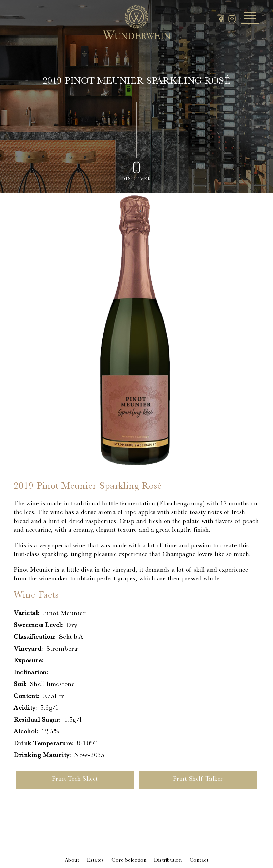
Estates (95, 861)
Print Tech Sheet (75, 780)
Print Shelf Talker (198, 780)
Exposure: (28, 661)
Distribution (168, 861)
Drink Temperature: (43, 744)
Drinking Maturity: (42, 756)
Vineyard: (28, 649)
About (72, 861)
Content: (26, 697)
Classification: (35, 637)
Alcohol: (26, 732)
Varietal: (26, 614)
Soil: (20, 685)
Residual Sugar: (37, 720)
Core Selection (129, 861)
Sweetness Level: (38, 626)
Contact (199, 861)
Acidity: (25, 708)
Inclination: (31, 673)
